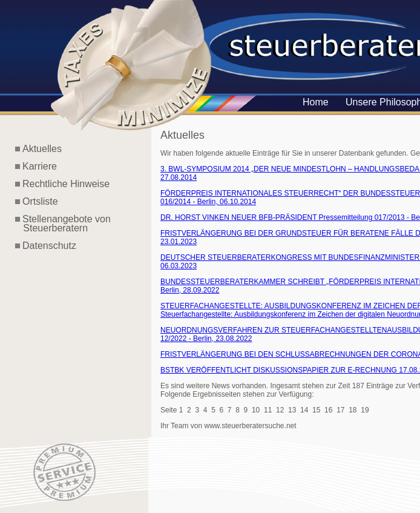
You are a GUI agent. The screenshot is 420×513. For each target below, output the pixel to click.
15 (316, 410)
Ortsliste (40, 201)
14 (304, 410)
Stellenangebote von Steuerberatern (63, 223)
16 (328, 410)
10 (256, 410)
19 (365, 410)
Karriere (40, 166)
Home (316, 102)
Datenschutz (49, 246)
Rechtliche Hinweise (66, 184)
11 (268, 410)
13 (292, 410)
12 (280, 410)
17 (340, 410)
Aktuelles (42, 149)
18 (353, 410)
